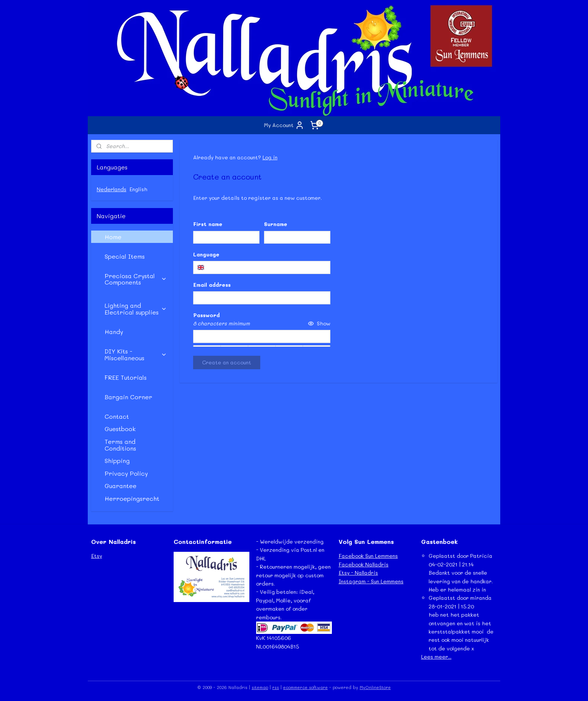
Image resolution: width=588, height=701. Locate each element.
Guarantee (121, 486)
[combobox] (261, 267)
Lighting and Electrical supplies (136, 309)
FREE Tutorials (126, 377)
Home (113, 237)
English (138, 189)
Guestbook (120, 429)
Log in (270, 157)
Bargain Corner (128, 397)
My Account (284, 125)
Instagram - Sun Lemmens (371, 581)
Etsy (97, 556)
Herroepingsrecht (132, 498)
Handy (114, 332)
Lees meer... (436, 657)
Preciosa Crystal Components (136, 279)
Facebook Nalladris (364, 564)
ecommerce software (305, 687)
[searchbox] (261, 267)
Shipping (117, 461)
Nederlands (112, 189)
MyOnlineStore (375, 687)
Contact (117, 416)
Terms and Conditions (120, 445)
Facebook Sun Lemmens (368, 556)
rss (276, 687)
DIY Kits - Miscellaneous (136, 354)
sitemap (260, 687)
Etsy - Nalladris (358, 573)
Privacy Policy (126, 473)
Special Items (125, 256)
